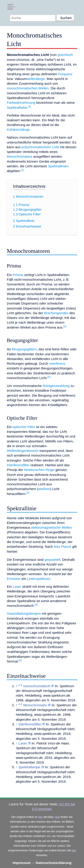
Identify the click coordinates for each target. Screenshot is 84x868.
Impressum (22, 863)
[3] (28, 493)
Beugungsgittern (24, 349)
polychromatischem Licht (40, 147)
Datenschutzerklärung (54, 863)
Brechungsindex (56, 313)
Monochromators (19, 156)
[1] (29, 106)
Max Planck (63, 547)
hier (40, 817)
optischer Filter (24, 427)
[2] (65, 326)
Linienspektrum (39, 579)
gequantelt (52, 560)
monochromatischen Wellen (28, 88)
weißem (44, 489)
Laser (17, 586)
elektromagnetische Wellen (52, 527)
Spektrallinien (58, 166)
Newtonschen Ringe (39, 470)
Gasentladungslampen (24, 613)
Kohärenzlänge (18, 129)
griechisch (65, 55)
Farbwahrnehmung (21, 103)
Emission (14, 579)
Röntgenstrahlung (56, 386)
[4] (36, 605)
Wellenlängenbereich (23, 451)
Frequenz (65, 74)
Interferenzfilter (18, 465)
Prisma (18, 275)
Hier (57, 817)
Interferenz (57, 363)
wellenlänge (36, 79)
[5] (20, 660)
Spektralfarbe (17, 107)
